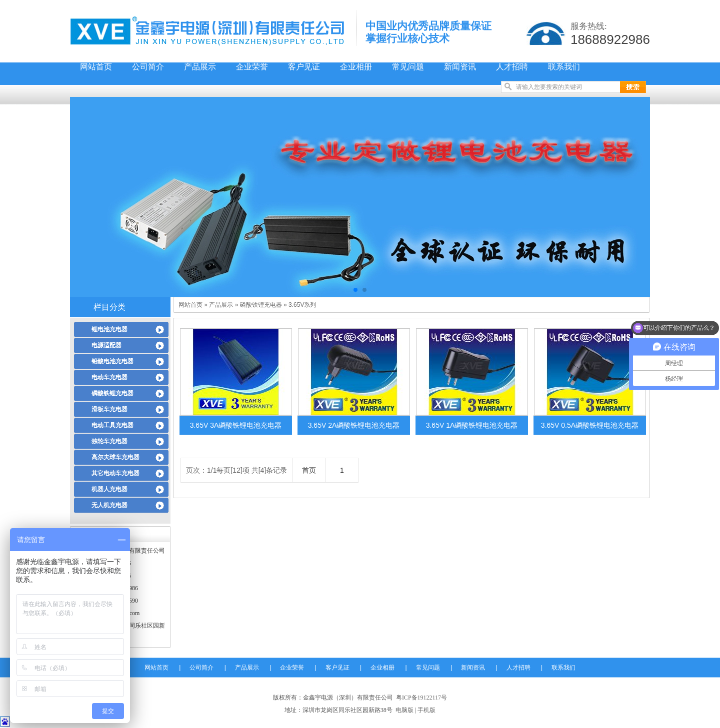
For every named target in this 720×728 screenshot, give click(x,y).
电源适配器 (106, 345)
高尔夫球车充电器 (115, 457)
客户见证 (304, 67)
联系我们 (564, 67)
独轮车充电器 (109, 441)
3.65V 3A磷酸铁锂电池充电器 (236, 425)
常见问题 (408, 67)
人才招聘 (512, 67)
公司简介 (148, 67)
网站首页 (96, 67)
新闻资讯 (460, 67)
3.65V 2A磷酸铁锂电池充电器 (354, 425)
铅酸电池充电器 (112, 361)
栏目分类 (109, 307)
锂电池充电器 (109, 329)
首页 (309, 470)
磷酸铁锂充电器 (112, 393)
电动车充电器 (109, 377)
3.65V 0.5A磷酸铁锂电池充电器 (590, 425)
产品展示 (200, 67)
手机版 (426, 710)
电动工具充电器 (112, 425)
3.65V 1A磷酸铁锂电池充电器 (472, 425)
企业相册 (356, 67)
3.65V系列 (302, 305)
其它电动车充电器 (115, 473)
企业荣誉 (252, 67)
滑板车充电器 (109, 409)
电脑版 (404, 710)
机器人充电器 (109, 489)
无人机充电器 (109, 505)
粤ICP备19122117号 (421, 698)
